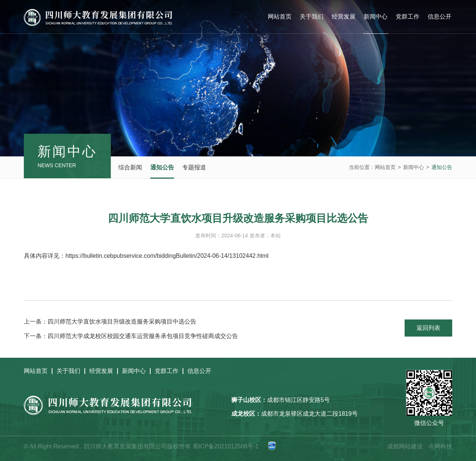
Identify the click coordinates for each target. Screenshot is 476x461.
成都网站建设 (405, 446)
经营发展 (344, 17)
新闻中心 (376, 17)
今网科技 (440, 446)
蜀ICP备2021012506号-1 (226, 446)
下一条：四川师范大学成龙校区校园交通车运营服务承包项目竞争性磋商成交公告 (131, 336)
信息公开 (440, 17)
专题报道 (194, 167)
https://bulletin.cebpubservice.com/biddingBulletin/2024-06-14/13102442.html (167, 256)
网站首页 (280, 17)
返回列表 (428, 328)
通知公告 (162, 167)
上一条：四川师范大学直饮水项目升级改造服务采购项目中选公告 (110, 322)
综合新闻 (130, 167)
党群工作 (408, 17)
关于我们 (312, 17)
